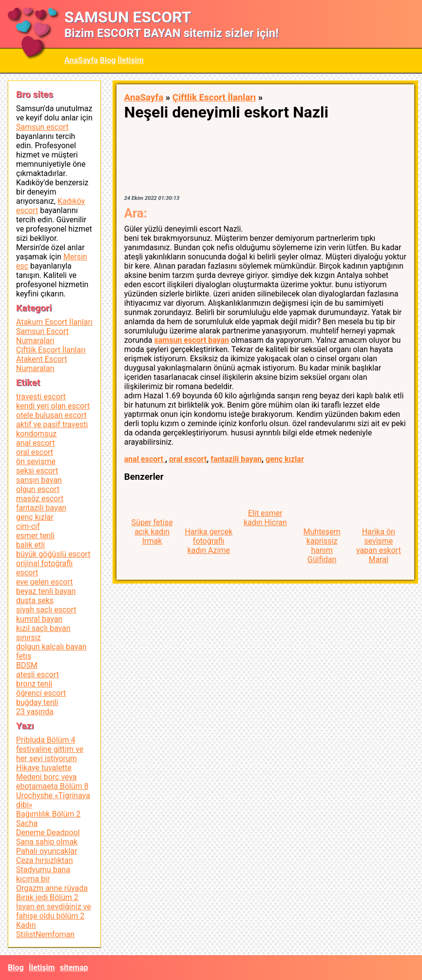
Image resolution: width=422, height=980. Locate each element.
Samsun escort (42, 127)
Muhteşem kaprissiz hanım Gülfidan (322, 546)
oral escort (188, 459)
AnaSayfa (81, 60)
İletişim (131, 60)
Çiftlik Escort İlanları (214, 98)
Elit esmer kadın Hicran (265, 518)
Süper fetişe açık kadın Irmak (152, 532)
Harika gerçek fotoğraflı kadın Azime (209, 541)
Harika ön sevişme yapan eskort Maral (379, 546)
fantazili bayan (236, 459)
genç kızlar (285, 459)
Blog (108, 60)
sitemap (74, 968)
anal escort (145, 459)
